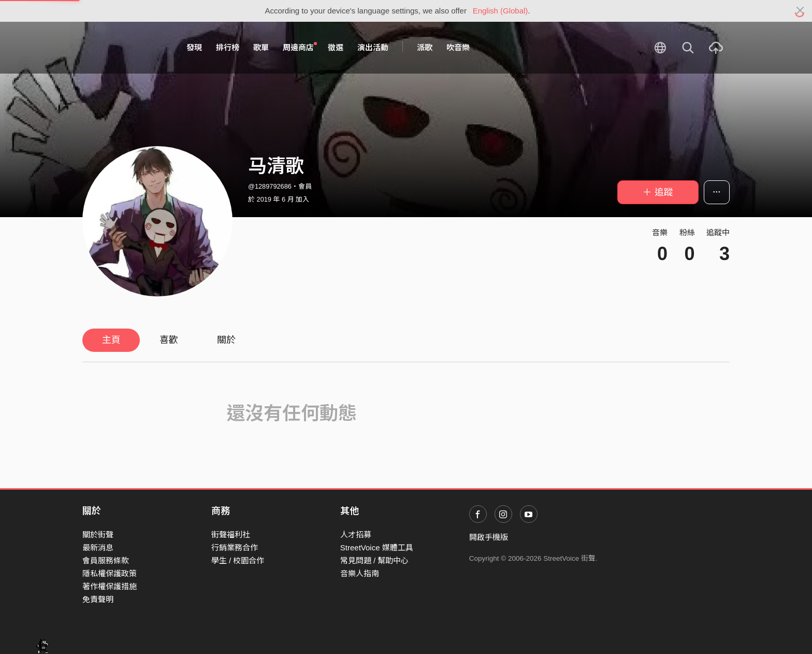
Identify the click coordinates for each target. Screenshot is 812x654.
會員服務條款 (106, 560)
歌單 (261, 47)
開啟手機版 (489, 537)
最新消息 (98, 548)
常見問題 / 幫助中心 (375, 560)
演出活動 (373, 47)
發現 (194, 47)
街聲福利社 (231, 535)
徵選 (336, 47)
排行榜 (228, 47)
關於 (226, 340)
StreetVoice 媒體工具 (377, 548)
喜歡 (169, 340)
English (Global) (501, 11)
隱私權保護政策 (110, 573)
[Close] (800, 11)
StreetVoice (125, 48)
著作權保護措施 (110, 586)
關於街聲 (98, 535)
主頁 (111, 340)
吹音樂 (458, 47)
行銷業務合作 (235, 548)
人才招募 (356, 535)
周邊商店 (300, 47)
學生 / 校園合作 (238, 560)
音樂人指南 (360, 573)
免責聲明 (98, 599)
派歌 (425, 47)
